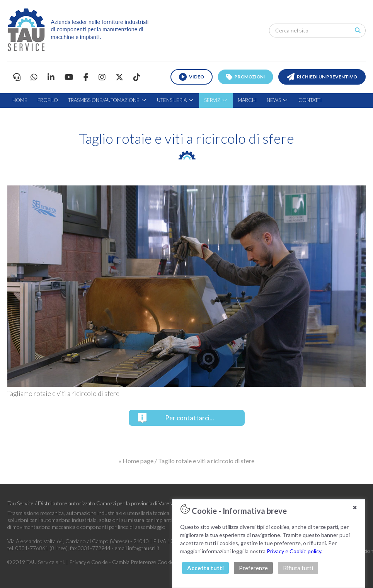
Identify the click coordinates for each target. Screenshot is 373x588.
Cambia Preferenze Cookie (143, 562)
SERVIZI (216, 100)
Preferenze (253, 568)
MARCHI (247, 100)
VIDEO (192, 77)
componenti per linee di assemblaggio (123, 527)
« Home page (136, 461)
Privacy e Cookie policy (294, 551)
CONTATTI (310, 100)
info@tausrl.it (144, 548)
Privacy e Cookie (89, 562)
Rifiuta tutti (298, 568)
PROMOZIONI (245, 77)
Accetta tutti (205, 568)
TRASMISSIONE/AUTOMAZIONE (107, 100)
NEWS (278, 100)
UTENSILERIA (175, 100)
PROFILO (48, 100)
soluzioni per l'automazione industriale (52, 520)
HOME (20, 100)
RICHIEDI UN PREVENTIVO (322, 77)
